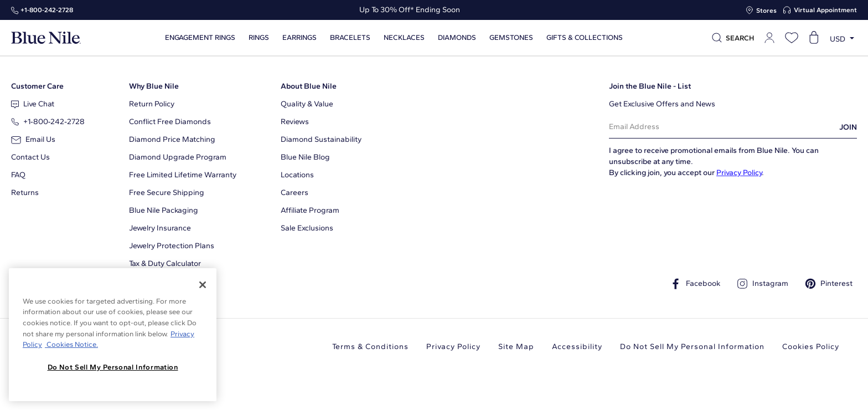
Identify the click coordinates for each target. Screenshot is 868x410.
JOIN (848, 127)
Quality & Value (307, 104)
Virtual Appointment (825, 10)
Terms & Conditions (370, 347)
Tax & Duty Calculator (165, 263)
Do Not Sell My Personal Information (692, 347)
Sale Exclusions (307, 228)
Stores (766, 11)
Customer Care (37, 86)
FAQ (18, 175)
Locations (297, 175)
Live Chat (33, 104)
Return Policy (152, 104)
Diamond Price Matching (172, 139)
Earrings (299, 38)
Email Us (33, 139)
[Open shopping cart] (814, 38)
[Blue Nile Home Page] (46, 38)
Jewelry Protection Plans (172, 246)
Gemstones (511, 38)
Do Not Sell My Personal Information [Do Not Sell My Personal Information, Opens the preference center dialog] (113, 367)
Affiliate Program (310, 210)
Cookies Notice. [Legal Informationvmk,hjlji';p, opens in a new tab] (71, 344)
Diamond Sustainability (321, 139)
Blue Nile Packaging (164, 210)
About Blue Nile (309, 86)
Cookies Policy (811, 347)
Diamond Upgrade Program (178, 157)
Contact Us (30, 157)
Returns (25, 193)
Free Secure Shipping (167, 193)
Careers (294, 193)
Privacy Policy (739, 173)
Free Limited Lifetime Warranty (183, 175)
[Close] (203, 285)
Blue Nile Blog (305, 157)
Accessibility (577, 347)
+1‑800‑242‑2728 (47, 10)
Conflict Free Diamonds (170, 122)
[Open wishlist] (792, 38)
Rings (259, 38)
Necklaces (404, 38)
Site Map (516, 347)
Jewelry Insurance (160, 228)
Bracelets (350, 38)
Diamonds (457, 38)
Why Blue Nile (154, 86)
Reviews (295, 122)
